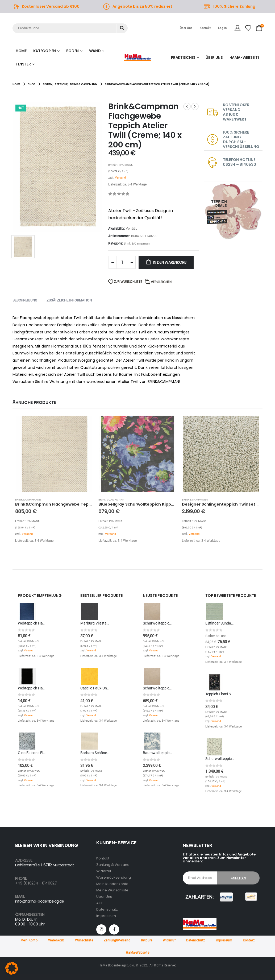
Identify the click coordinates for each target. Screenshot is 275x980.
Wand (95, 51)
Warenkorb (56, 940)
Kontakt (205, 28)
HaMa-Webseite (137, 953)
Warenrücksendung (114, 877)
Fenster (23, 64)
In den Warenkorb (170, 262)
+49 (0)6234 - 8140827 (36, 883)
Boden (72, 51)
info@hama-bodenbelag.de (39, 901)
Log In (222, 28)
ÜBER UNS (214, 57)
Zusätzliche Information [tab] (69, 300)
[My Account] (237, 28)
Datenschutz (107, 909)
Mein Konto (29, 940)
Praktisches (183, 57)
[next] (195, 106)
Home (21, 51)
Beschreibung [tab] (25, 300)
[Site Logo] (138, 57)
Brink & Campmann (138, 243)
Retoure (147, 940)
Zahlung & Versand (113, 865)
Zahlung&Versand (117, 940)
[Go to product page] (54, 454)
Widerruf (104, 871)
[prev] (187, 106)
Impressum (106, 916)
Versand (120, 178)
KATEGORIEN (45, 51)
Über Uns (186, 28)
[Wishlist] (248, 28)
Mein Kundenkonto (112, 884)
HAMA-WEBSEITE (244, 57)
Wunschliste (84, 940)
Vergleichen (161, 282)
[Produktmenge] (122, 262)
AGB (100, 903)
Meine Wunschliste (112, 890)
